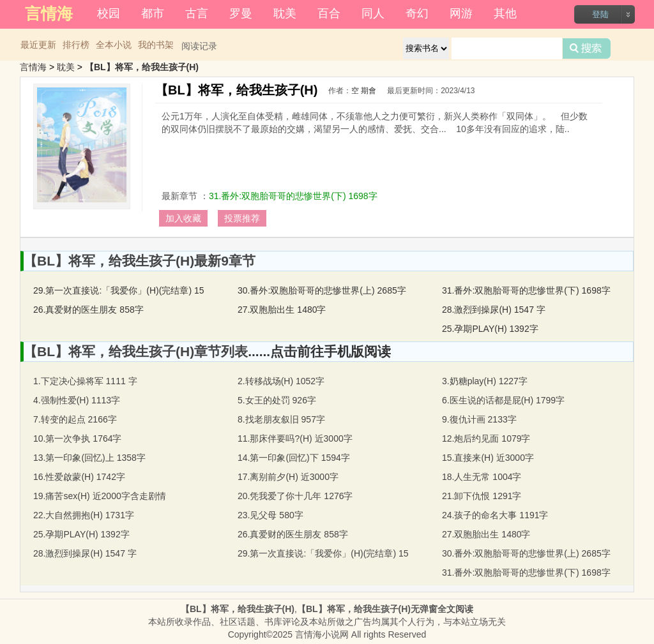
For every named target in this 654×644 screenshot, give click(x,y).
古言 (197, 13)
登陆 (600, 14)
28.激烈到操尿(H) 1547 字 (494, 310)
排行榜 (76, 45)
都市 (153, 13)
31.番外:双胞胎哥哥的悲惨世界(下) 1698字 (293, 196)
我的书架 (156, 45)
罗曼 (241, 13)
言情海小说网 (322, 634)
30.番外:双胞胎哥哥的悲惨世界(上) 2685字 (322, 290)
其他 (505, 13)
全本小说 (114, 45)
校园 (109, 13)
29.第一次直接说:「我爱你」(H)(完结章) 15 (119, 290)
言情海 (33, 67)
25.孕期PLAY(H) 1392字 (490, 329)
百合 (329, 13)
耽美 (285, 13)
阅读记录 (199, 46)
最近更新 (38, 45)
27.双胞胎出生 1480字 (282, 310)
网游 (461, 13)
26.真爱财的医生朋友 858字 (88, 310)
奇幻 (417, 13)
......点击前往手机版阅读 (319, 351)
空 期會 (364, 91)
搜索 (587, 49)
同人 (373, 13)
